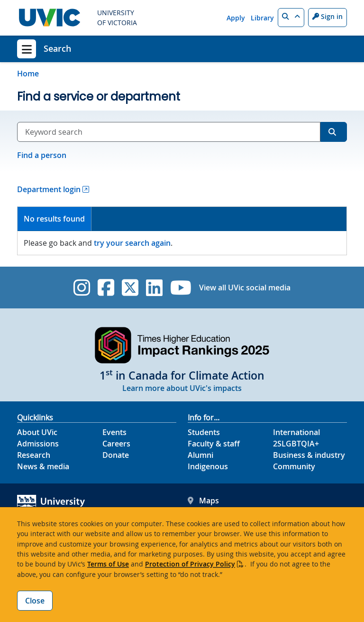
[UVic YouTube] (181, 288)
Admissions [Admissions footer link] (38, 444)
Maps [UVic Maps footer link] (203, 501)
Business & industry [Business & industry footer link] (309, 455)
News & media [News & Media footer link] (43, 466)
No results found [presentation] (54, 219)
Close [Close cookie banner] (35, 601)
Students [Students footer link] (204, 432)
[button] (291, 18)
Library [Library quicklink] (262, 18)
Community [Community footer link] (294, 466)
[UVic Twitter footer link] (130, 288)
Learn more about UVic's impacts (182, 388)
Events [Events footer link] (114, 432)
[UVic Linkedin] (154, 288)
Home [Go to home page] (28, 74)
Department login (49, 189)
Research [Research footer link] (34, 455)
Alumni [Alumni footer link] (200, 455)
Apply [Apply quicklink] (236, 18)
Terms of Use (108, 564)
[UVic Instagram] (82, 288)
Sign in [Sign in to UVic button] (328, 16)
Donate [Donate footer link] (116, 455)
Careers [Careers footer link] (116, 444)
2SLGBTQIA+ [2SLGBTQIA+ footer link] (296, 444)
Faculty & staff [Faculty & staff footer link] (214, 444)
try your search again (132, 243)
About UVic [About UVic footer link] (37, 432)
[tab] (55, 219)
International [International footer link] (296, 432)
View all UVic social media (245, 288)
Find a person (42, 155)
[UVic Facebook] (106, 288)
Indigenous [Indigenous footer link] (208, 466)
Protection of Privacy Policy (190, 564)
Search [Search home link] (57, 48)
